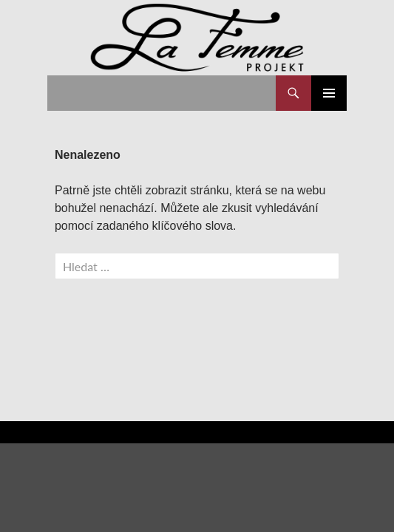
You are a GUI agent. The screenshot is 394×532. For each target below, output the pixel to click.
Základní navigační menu (329, 93)
